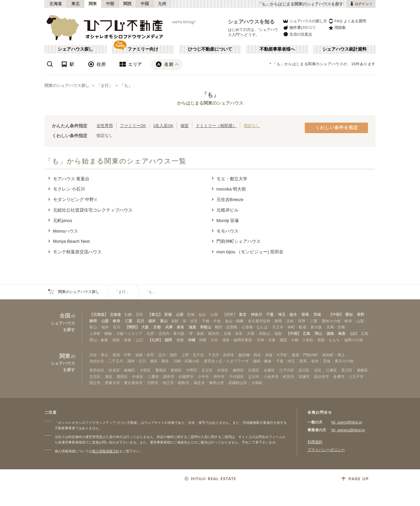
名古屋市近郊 (259, 321)
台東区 (269, 370)
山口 (354, 333)
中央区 (138, 377)
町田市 (289, 377)
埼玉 (282, 314)
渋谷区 (223, 370)
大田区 (145, 370)
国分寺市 (321, 377)
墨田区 (122, 377)
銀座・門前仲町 (305, 355)
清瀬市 (304, 377)
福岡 (168, 340)
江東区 (331, 370)
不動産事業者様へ (277, 49)
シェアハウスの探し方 (305, 21)
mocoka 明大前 (231, 189)
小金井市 (271, 377)
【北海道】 (99, 314)
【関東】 (230, 314)
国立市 (95, 383)
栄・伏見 (190, 321)
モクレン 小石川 (69, 189)
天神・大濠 (266, 340)
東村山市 (216, 383)
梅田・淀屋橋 (226, 327)
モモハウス (227, 231)
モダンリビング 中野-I (75, 200)
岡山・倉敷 (99, 340)
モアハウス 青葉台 (71, 179)
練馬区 (238, 370)
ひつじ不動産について (210, 49)
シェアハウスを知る (251, 22)
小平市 (203, 377)
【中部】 (336, 314)
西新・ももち (329, 340)
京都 (157, 327)
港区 (109, 377)
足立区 (207, 370)
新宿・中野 (122, 355)
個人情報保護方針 (106, 451)
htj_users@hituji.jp (347, 422)
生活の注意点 (297, 34)
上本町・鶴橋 (101, 333)
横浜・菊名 (160, 361)
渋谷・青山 (99, 355)
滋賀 (192, 327)
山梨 (105, 321)
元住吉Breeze (230, 200)
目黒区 (254, 370)
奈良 (180, 327)
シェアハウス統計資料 (345, 49)
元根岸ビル (227, 210)
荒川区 (347, 370)
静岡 (93, 321)
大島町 (257, 383)
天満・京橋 (336, 327)
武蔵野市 (186, 377)
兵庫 (169, 327)
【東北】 (155, 314)
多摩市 (339, 377)
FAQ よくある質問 (347, 21)
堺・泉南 (196, 333)
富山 (164, 321)
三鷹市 (153, 377)
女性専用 (105, 125)
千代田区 (237, 377)
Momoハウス (66, 231)
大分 (180, 340)
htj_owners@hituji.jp (348, 430)
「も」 (126, 86)
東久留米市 (133, 383)
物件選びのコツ (299, 28)
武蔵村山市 (238, 383)
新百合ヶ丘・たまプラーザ (226, 361)
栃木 (293, 314)
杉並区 (114, 370)
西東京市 (112, 383)
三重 (128, 321)
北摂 (150, 333)
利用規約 (315, 442)
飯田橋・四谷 (250, 355)
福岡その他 (354, 340)
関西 (128, 4)
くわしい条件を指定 (337, 128)
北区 (318, 370)
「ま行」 (105, 86)
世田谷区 (97, 370)
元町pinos (63, 221)
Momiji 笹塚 (228, 221)
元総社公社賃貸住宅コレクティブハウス (93, 210)
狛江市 (168, 383)
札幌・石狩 (134, 314)
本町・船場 (297, 327)
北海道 (56, 4)
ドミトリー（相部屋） (216, 125)
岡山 (318, 333)
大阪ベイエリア (129, 333)
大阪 (145, 327)
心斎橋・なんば (255, 327)
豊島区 (161, 370)
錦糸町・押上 (334, 355)
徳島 (330, 333)
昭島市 (184, 383)
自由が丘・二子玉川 (106, 361)
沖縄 (192, 340)
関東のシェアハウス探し (67, 86)
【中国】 (294, 333)
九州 (162, 4)
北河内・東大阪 (171, 333)
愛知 (349, 314)
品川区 (304, 370)
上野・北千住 (193, 355)
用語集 (337, 28)
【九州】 (155, 340)
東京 (243, 314)
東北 (76, 4)
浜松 (290, 321)
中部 (110, 4)
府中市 (219, 377)
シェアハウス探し (75, 49)
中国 (145, 4)
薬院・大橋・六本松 (296, 340)
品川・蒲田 (168, 355)
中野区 (192, 370)
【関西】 (132, 327)
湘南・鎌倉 (262, 361)
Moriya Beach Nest (71, 241)
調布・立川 (137, 361)
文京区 (95, 377)
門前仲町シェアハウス (239, 241)
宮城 (168, 314)
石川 (140, 321)
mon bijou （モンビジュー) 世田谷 (250, 252)
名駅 (175, 321)
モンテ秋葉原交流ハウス (77, 252)
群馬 (305, 314)
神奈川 (256, 314)
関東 (93, 4)
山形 (180, 314)
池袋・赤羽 (145, 355)
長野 (361, 314)
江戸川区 (287, 370)
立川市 (254, 377)
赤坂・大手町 (276, 355)
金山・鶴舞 (234, 321)
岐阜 (117, 321)
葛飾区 (362, 370)
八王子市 (356, 377)
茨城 (317, 314)
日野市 (153, 383)
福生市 (199, 383)
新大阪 (316, 327)
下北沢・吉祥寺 (221, 355)
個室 (185, 125)
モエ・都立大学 (232, 179)
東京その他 (344, 361)
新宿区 (176, 370)
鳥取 (342, 333)
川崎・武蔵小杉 (186, 361)
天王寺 (278, 327)
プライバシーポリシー (326, 450)
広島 (307, 333)
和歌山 (206, 327)
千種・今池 (211, 321)
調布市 (169, 377)
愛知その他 (331, 321)
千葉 (270, 314)
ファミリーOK (133, 125)
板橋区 (130, 370)
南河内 (214, 333)
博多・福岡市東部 (237, 340)
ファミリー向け (143, 49)
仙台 (202, 314)
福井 (152, 321)
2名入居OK (163, 125)
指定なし (252, 125)
